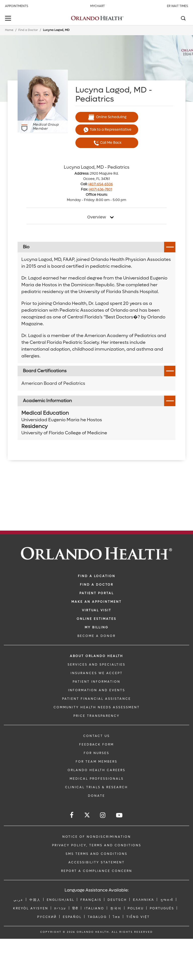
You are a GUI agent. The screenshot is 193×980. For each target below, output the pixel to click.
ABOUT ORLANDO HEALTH (96, 656)
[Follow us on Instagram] (103, 815)
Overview (97, 217)
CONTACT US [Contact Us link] (96, 736)
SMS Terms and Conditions (96, 854)
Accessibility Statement (96, 862)
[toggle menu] (9, 19)
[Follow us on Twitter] (87, 816)
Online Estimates (96, 619)
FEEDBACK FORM (96, 744)
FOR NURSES (96, 753)
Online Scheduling (107, 117)
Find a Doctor (28, 30)
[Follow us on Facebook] (72, 815)
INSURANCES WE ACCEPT (97, 673)
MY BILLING (96, 627)
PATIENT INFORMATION (96, 682)
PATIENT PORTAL (97, 593)
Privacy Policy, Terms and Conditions (97, 845)
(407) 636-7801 (100, 189)
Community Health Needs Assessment (97, 707)
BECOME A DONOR (96, 636)
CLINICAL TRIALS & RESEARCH (96, 787)
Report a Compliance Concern (97, 871)
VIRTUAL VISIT (97, 610)
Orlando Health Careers (96, 770)
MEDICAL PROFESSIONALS (97, 779)
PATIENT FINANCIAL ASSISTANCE (96, 699)
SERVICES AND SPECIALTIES (96, 665)
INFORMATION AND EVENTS (97, 690)
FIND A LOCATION (97, 576)
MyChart (98, 6)
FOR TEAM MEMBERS (96, 762)
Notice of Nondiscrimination (97, 837)
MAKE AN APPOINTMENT (96, 602)
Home (9, 30)
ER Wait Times (177, 6)
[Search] (183, 19)
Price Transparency (96, 716)
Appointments (17, 6)
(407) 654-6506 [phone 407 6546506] (101, 184)
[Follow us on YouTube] (120, 815)
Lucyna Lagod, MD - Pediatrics (97, 167)
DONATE (96, 796)
